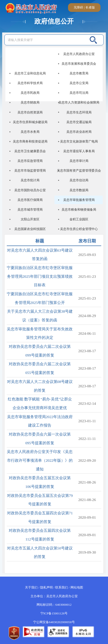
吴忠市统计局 (30, 180)
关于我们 (31, 587)
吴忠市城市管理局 (30, 210)
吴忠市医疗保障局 (30, 200)
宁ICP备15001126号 (54, 613)
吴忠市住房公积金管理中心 (79, 229)
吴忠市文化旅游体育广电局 (79, 141)
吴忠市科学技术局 (30, 83)
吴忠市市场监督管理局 (30, 171)
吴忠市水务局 (30, 132)
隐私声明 (46, 587)
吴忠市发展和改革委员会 (79, 64)
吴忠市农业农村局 (79, 132)
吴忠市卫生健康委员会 (30, 151)
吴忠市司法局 (79, 93)
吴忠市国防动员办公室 (30, 190)
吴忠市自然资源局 (30, 112)
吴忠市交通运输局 (79, 122)
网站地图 (77, 587)
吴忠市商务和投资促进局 (30, 141)
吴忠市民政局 (30, 93)
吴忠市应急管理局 (30, 161)
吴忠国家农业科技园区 (30, 229)
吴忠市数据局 (79, 190)
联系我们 (62, 587)
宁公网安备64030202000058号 (54, 622)
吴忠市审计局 (79, 161)
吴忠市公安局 (79, 83)
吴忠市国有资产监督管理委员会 (79, 171)
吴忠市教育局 (79, 73)
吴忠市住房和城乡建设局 (30, 122)
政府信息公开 (54, 21)
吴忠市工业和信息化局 (30, 73)
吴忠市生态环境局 (79, 112)
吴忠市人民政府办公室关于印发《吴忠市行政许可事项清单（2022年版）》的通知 (40, 460)
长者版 (90, 7)
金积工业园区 (79, 219)
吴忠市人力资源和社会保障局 (79, 102)
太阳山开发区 (30, 219)
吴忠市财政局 (30, 102)
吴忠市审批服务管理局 (79, 200)
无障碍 (78, 7)
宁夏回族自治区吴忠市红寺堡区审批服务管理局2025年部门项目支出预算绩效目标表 (40, 276)
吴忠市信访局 (79, 180)
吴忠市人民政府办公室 (79, 54)
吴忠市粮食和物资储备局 (79, 210)
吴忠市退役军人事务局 (79, 151)
